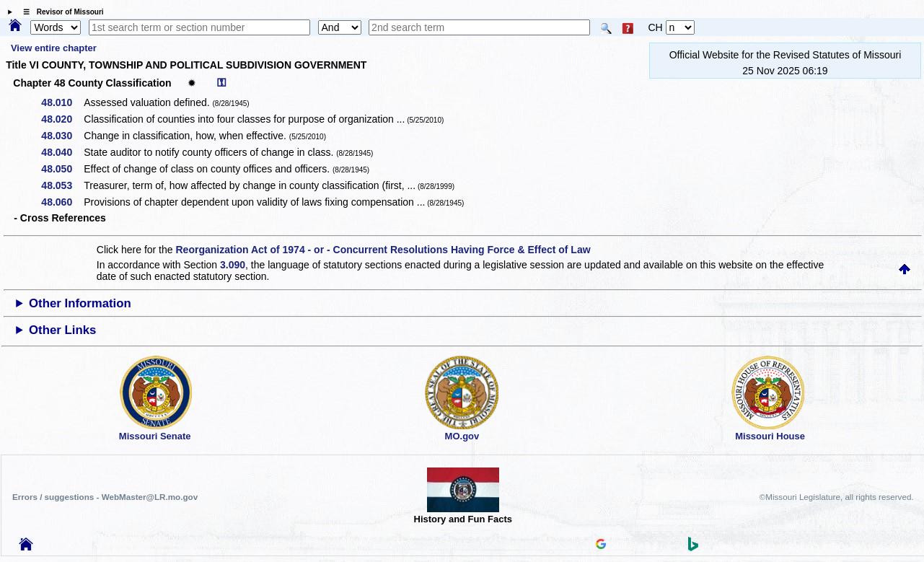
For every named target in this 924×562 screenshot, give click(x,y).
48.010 (62, 102)
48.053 (62, 185)
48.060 (62, 202)
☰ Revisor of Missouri (60, 12)
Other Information (80, 303)
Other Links (62, 330)
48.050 (62, 169)
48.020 (62, 119)
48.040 (62, 152)
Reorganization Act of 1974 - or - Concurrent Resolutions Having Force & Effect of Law (383, 250)
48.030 (62, 136)
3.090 (233, 265)
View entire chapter (54, 48)
